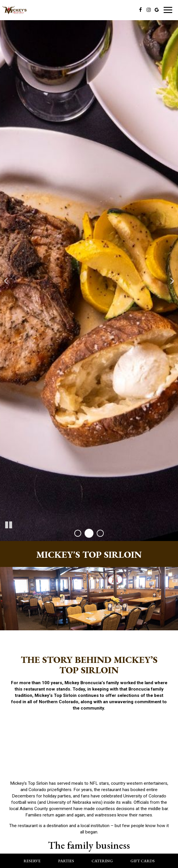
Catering (102, 861)
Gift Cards (143, 861)
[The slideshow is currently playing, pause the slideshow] (9, 525)
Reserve (32, 861)
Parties (66, 861)
